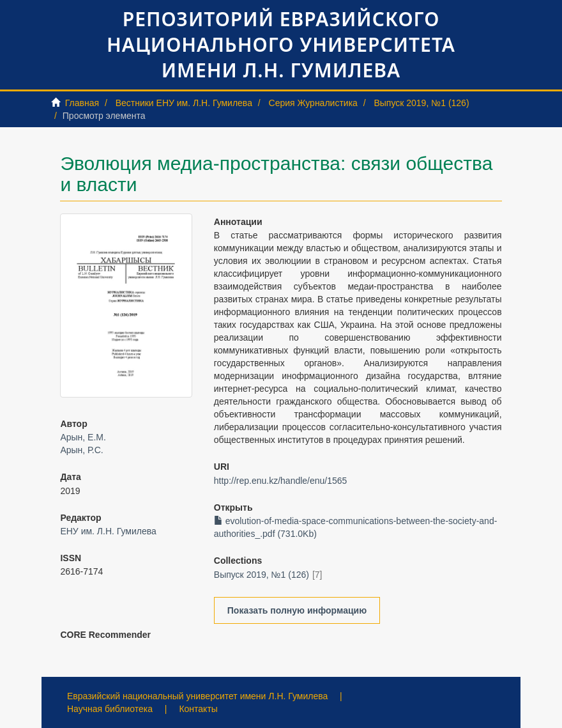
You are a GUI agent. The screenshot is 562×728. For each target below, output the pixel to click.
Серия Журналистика (313, 103)
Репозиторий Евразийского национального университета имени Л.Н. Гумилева (281, 44)
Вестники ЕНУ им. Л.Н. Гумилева (184, 103)
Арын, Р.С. (81, 450)
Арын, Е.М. (83, 437)
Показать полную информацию (297, 610)
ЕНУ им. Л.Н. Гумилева (108, 531)
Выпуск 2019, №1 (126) (421, 103)
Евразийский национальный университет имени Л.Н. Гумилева (197, 696)
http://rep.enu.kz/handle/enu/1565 (281, 481)
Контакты (198, 709)
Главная (82, 103)
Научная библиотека (110, 709)
